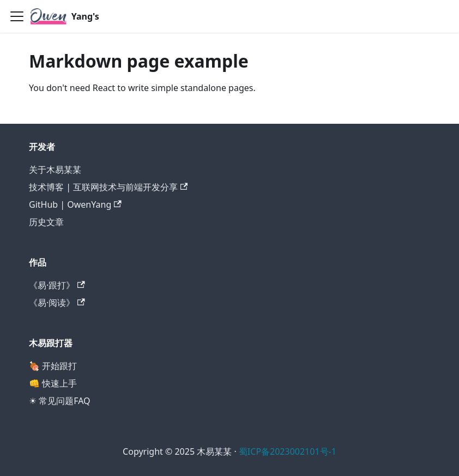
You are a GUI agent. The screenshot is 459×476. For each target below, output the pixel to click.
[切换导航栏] (17, 16)
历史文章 (46, 222)
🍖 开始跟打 (53, 366)
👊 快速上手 (53, 383)
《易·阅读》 (57, 303)
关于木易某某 (55, 170)
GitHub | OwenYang (75, 204)
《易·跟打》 (57, 285)
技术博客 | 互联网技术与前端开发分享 (108, 187)
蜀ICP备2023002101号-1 (288, 451)
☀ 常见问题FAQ (60, 401)
